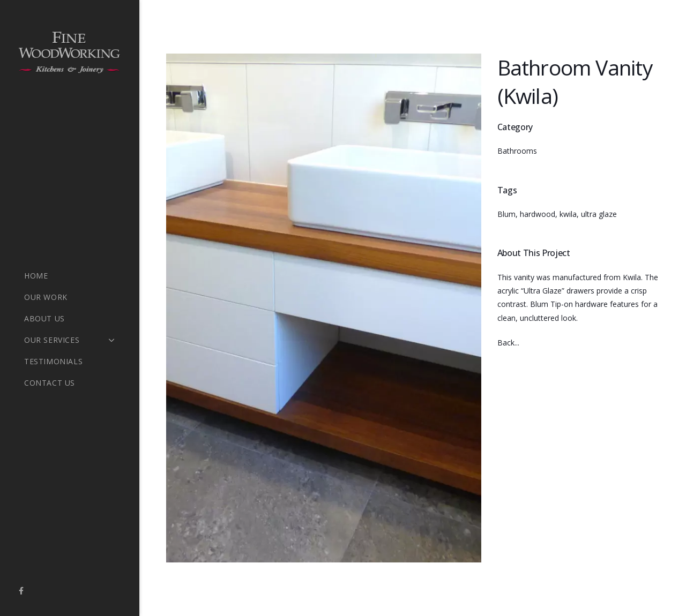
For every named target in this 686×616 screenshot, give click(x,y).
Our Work (46, 297)
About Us (44, 318)
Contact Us (50, 383)
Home (36, 276)
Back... (508, 343)
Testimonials (53, 361)
